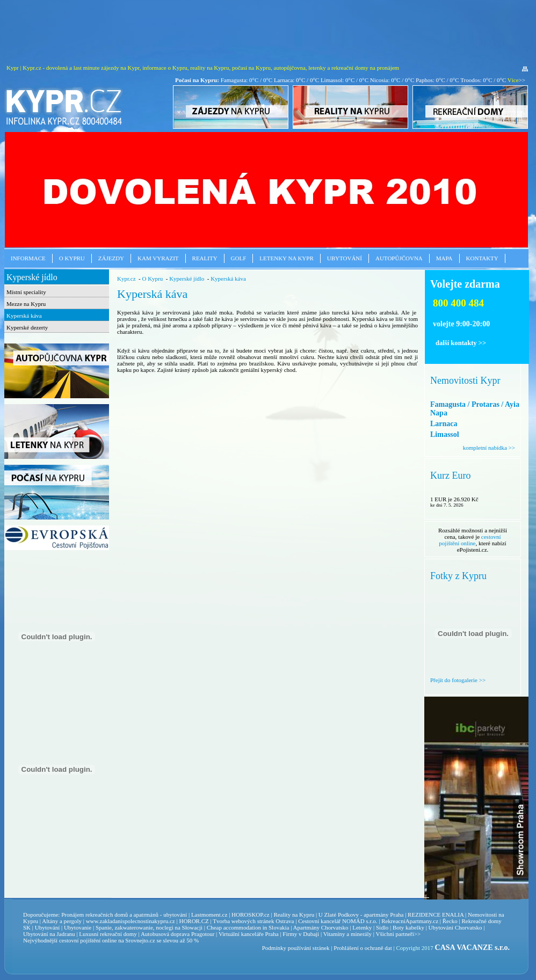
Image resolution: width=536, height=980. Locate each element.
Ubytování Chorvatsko (455, 927)
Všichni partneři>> (399, 934)
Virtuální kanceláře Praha (249, 934)
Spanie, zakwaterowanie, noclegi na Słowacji (149, 927)
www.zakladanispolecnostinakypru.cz (131, 921)
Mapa (444, 258)
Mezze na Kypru (26, 304)
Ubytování (345, 258)
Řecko (450, 921)
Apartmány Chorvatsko (321, 927)
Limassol (445, 434)
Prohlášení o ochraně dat (363, 948)
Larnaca (444, 424)
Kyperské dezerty (27, 327)
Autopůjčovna (399, 258)
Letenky (362, 927)
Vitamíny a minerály (347, 934)
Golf (239, 258)
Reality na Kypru (294, 915)
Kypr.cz (126, 279)
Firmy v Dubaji (301, 934)
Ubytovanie (78, 927)
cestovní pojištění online (470, 540)
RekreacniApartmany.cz (410, 921)
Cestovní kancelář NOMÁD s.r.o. (338, 921)
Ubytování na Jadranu (49, 934)
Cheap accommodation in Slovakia (248, 927)
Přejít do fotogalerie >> (458, 680)
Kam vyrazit (158, 258)
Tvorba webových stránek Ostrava (253, 921)
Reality (205, 258)
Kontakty (482, 258)
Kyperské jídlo (32, 277)
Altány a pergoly (62, 921)
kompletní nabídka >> (489, 448)
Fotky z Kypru (458, 576)
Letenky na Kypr (286, 258)
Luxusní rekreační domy (108, 934)
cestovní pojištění (80, 940)
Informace (28, 258)
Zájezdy (111, 258)
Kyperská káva (24, 316)
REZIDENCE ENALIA (436, 915)
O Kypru (72, 258)
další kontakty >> (461, 343)
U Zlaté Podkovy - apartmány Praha (361, 915)
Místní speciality (26, 292)
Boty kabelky (408, 927)
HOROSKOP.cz (251, 915)
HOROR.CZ (194, 921)
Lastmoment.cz (209, 915)
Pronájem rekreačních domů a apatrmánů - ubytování (124, 915)
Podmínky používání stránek (296, 948)
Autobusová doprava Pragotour (178, 934)
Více (513, 80)
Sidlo (382, 927)
